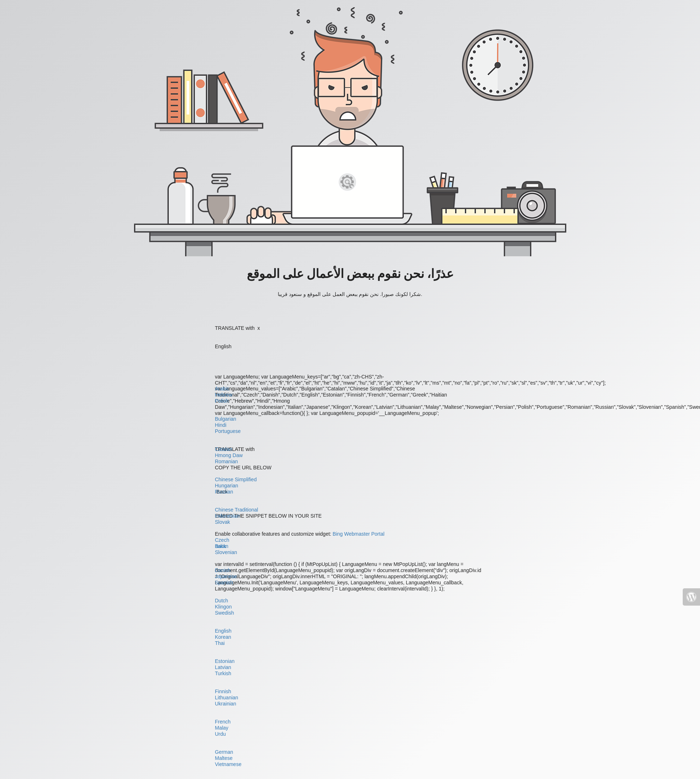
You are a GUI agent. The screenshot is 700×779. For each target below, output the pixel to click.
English (223, 631)
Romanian (227, 461)
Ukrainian (226, 704)
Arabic (222, 389)
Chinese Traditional (237, 510)
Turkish (223, 673)
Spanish (224, 583)
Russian (224, 492)
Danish (223, 570)
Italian (222, 546)
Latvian (223, 667)
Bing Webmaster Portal (358, 534)
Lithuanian (227, 698)
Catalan (224, 449)
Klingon (224, 607)
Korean (223, 637)
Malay (222, 728)
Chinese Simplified (236, 479)
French (223, 722)
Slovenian (226, 552)
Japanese (226, 576)
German (224, 752)
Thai (220, 643)
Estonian (225, 661)
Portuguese (228, 431)
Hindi (221, 425)
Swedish (225, 613)
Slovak (223, 522)
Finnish (223, 691)
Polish (222, 401)
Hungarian (227, 486)
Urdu (220, 734)
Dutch (222, 601)
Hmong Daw (229, 455)
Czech (222, 540)
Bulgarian (226, 419)
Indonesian (228, 516)
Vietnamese (228, 764)
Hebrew (224, 395)
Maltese (224, 758)
